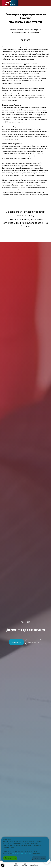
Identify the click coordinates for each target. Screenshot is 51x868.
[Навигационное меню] (47, 3)
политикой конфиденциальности (22, 853)
